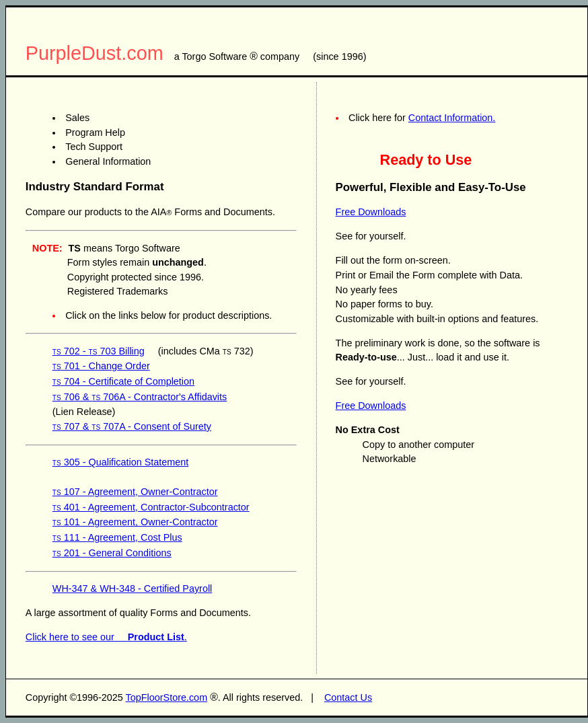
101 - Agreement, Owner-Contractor (135, 522)
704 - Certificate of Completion (123, 381)
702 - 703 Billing (99, 351)
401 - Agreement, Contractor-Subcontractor (151, 507)
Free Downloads (371, 212)
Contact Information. (452, 118)
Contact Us (348, 697)
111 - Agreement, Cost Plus (117, 537)
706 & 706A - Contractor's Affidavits (140, 397)
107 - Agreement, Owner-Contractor (135, 492)
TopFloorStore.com (167, 697)
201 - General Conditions (112, 553)
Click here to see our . (106, 637)
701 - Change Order (101, 366)
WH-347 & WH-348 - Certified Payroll (133, 588)
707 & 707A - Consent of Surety (132, 426)
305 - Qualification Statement (120, 462)
